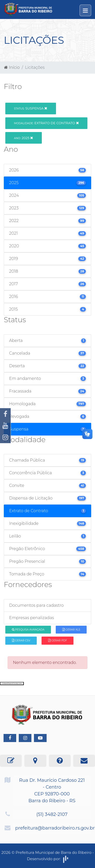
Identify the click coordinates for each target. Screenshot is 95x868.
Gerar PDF (58, 641)
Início (12, 67)
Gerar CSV (21, 641)
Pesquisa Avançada (28, 630)
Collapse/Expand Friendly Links (12, 683)
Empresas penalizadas (32, 618)
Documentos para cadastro (36, 605)
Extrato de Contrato (46, 123)
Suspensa (31, 108)
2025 (23, 138)
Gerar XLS (71, 630)
